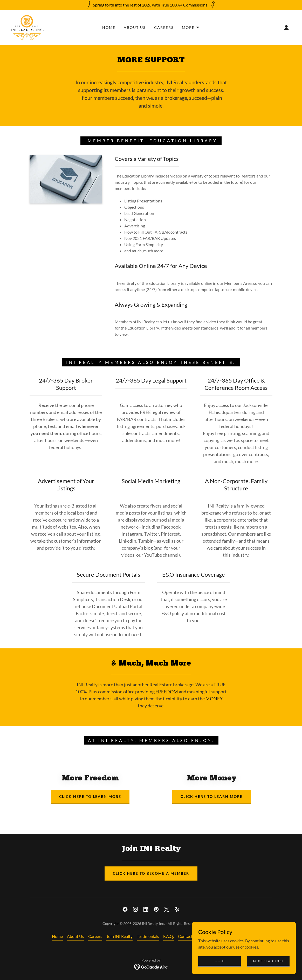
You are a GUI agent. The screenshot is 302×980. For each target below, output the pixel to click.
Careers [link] (164, 27)
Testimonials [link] (148, 936)
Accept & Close (268, 961)
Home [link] (109, 27)
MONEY (214, 699)
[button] (191, 28)
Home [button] (57, 936)
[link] (27, 27)
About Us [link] (135, 27)
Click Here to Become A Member (151, 873)
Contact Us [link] (188, 936)
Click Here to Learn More (90, 796)
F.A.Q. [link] (169, 936)
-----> (219, 961)
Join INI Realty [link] (119, 936)
